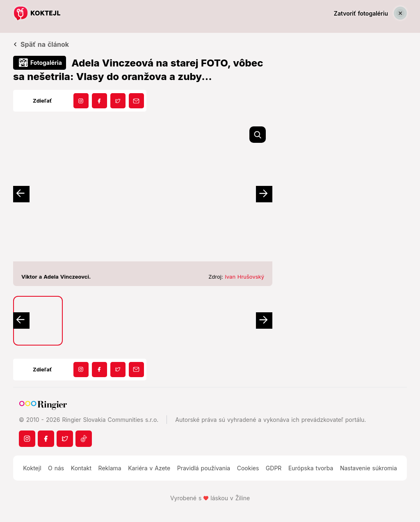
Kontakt (81, 468)
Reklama (110, 468)
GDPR (274, 468)
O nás (56, 468)
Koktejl (32, 468)
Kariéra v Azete (149, 468)
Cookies (248, 468)
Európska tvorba (311, 468)
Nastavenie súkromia (369, 468)
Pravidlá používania (204, 468)
